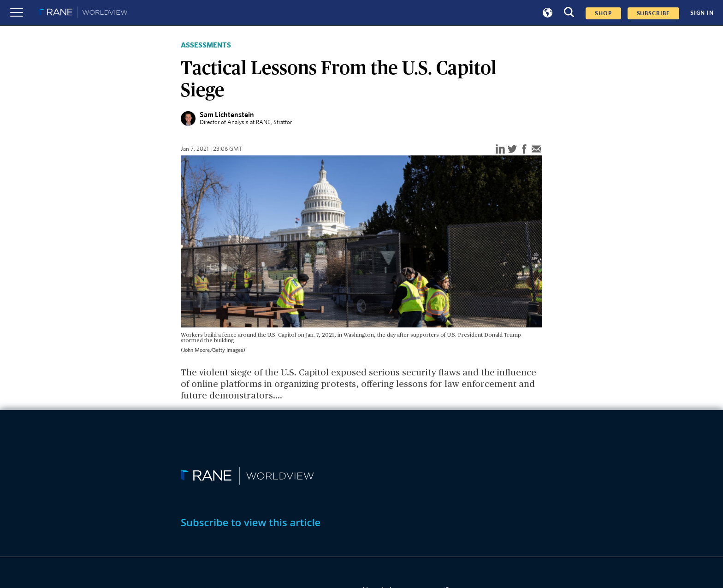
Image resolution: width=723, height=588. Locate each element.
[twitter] (512, 150)
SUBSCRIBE (653, 13)
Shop (603, 13)
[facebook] (524, 150)
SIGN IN (702, 13)
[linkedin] (500, 150)
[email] (536, 150)
